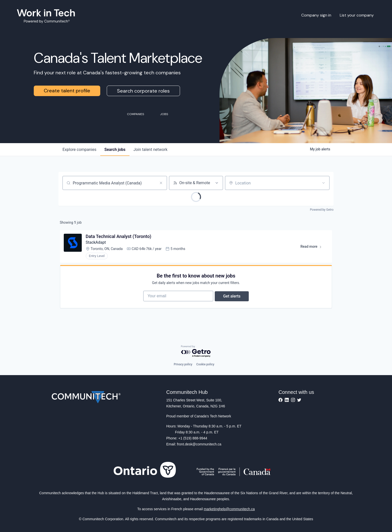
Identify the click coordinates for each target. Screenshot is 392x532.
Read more (313, 248)
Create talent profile (67, 91)
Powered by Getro (322, 210)
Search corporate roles (143, 91)
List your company (357, 15)
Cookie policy (205, 364)
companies (79, 150)
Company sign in (316, 15)
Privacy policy (183, 364)
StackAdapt (96, 243)
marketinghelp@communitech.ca (229, 509)
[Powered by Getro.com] (196, 351)
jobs (115, 150)
